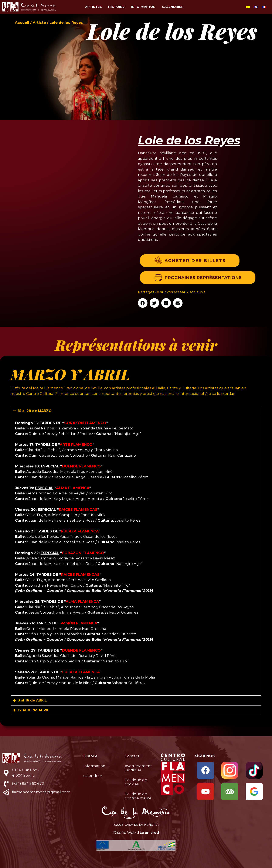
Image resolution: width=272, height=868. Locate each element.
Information (143, 7)
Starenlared (148, 833)
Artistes (93, 7)
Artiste (39, 23)
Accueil (22, 23)
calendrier (173, 7)
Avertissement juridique (138, 768)
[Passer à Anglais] (256, 7)
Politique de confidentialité (138, 796)
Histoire (116, 7)
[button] (143, 303)
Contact (132, 756)
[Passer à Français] (264, 7)
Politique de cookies (136, 782)
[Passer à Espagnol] (248, 7)
